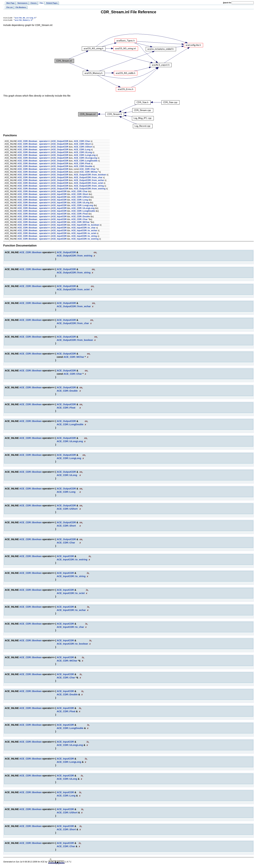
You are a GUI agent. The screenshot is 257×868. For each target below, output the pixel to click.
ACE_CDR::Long (82, 150)
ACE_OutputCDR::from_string (89, 186)
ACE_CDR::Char (82, 142)
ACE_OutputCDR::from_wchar (89, 181)
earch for (227, 3)
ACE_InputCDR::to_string (84, 237)
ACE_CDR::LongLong (85, 156)
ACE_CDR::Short (82, 145)
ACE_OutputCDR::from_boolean (90, 175)
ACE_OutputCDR (60, 142)
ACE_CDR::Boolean (27, 142)
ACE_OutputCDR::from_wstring (90, 189)
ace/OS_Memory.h (23, 21)
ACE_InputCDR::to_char (83, 228)
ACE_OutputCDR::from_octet (88, 184)
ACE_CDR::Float (82, 164)
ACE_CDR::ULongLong (85, 159)
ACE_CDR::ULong (83, 153)
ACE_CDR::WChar (89, 172)
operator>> (45, 192)
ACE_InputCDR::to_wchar (84, 231)
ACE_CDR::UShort (83, 147)
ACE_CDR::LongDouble (86, 161)
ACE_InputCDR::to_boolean (85, 225)
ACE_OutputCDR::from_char (88, 178)
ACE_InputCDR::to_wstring (85, 239)
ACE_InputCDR (59, 192)
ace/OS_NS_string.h (25, 18)
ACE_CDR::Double (83, 167)
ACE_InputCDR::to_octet (84, 234)
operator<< (45, 142)
